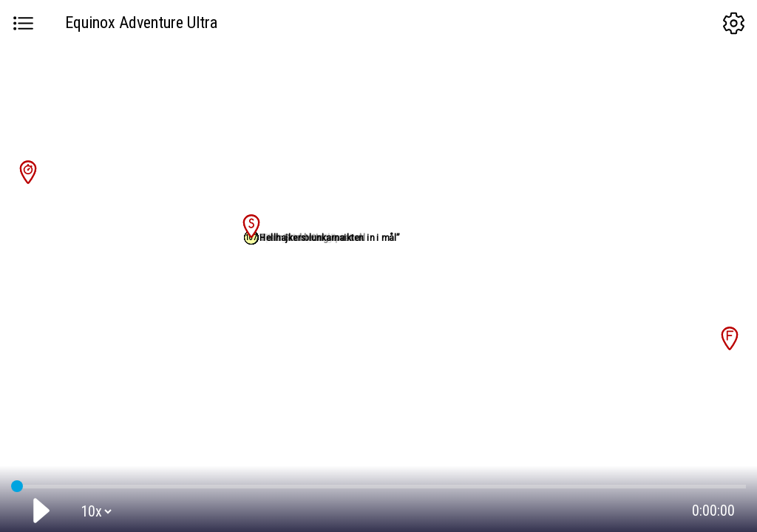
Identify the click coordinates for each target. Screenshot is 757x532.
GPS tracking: (378, 483)
